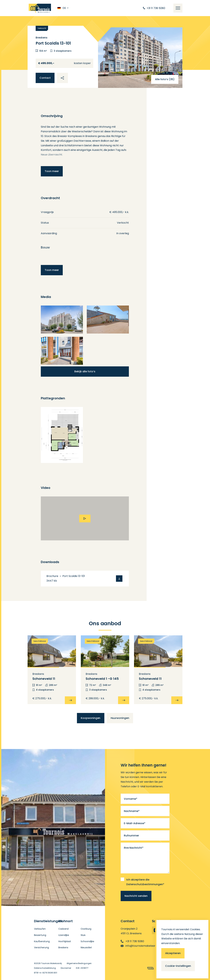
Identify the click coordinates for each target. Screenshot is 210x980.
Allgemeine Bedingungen (79, 963)
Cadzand (63, 929)
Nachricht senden (136, 896)
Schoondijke (87, 941)
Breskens (63, 947)
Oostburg (86, 929)
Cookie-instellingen (178, 966)
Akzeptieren (173, 953)
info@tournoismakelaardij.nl (141, 946)
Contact (45, 78)
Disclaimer (66, 968)
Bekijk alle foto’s (85, 371)
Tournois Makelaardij (51, 963)
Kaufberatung (42, 941)
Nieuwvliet (86, 947)
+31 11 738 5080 (132, 941)
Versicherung (41, 947)
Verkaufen (40, 929)
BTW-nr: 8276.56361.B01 (46, 973)
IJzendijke (64, 935)
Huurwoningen (120, 718)
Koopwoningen (91, 718)
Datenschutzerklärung (45, 968)
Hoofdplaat (65, 941)
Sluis (83, 935)
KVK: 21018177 (82, 968)
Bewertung (40, 935)
